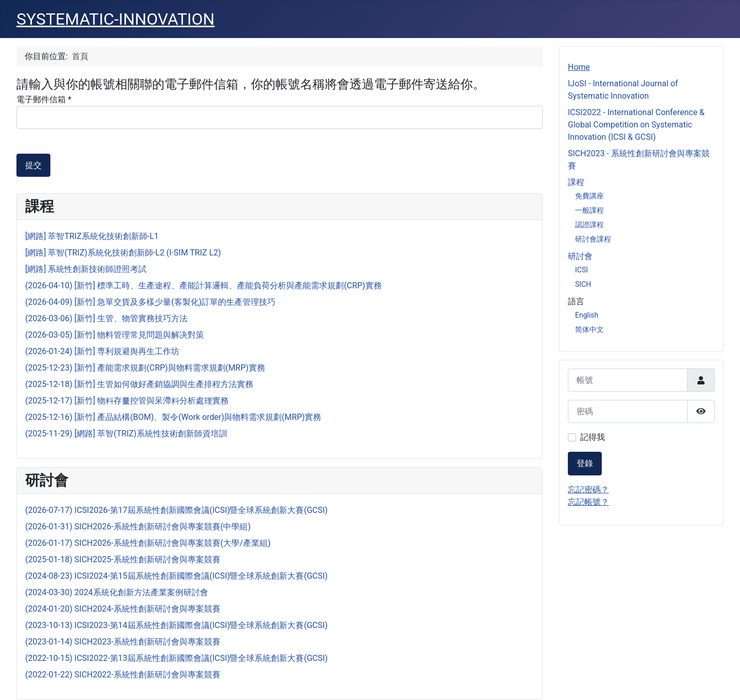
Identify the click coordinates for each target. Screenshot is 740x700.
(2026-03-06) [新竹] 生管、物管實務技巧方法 (106, 318)
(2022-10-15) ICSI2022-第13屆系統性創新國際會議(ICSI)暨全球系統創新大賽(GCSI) (177, 658)
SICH (583, 284)
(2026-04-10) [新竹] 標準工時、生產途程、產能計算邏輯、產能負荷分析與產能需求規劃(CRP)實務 (203, 285)
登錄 (585, 463)
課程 (576, 182)
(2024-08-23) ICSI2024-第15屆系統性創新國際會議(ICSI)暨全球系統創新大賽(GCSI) (177, 576)
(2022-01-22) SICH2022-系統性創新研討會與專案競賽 (123, 675)
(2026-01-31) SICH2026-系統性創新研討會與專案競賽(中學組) (138, 527)
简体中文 (589, 329)
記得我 (593, 437)
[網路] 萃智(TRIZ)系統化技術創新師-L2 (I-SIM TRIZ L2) (123, 253)
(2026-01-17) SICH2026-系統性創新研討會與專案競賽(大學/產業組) (148, 543)
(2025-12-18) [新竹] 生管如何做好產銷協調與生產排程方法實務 (139, 384)
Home (579, 67)
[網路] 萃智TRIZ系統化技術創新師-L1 (92, 236)
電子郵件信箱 (44, 99)
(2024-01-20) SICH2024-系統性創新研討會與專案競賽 (123, 609)
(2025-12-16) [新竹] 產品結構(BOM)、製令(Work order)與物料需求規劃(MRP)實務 (173, 417)
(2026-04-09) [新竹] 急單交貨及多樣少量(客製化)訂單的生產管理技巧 (150, 302)
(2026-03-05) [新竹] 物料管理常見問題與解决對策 (115, 335)
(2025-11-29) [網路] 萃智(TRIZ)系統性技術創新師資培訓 (126, 434)
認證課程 (589, 225)
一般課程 (589, 210)
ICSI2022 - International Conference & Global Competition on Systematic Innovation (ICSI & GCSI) (636, 125)
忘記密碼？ (588, 490)
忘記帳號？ (588, 502)
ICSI (581, 270)
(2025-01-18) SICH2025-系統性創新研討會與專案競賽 (123, 559)
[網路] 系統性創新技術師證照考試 (86, 269)
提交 (33, 165)
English (587, 315)
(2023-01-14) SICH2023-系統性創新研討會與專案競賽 (123, 642)
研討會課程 (593, 239)
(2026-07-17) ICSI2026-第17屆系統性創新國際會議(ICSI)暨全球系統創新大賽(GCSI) (177, 510)
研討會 (580, 256)
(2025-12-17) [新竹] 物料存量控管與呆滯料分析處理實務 (127, 401)
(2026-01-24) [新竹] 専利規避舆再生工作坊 (102, 351)
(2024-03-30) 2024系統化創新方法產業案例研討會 (117, 592)
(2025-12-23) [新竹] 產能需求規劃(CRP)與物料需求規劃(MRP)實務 (145, 368)
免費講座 (589, 196)
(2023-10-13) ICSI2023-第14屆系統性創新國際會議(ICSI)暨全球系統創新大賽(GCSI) (177, 625)
